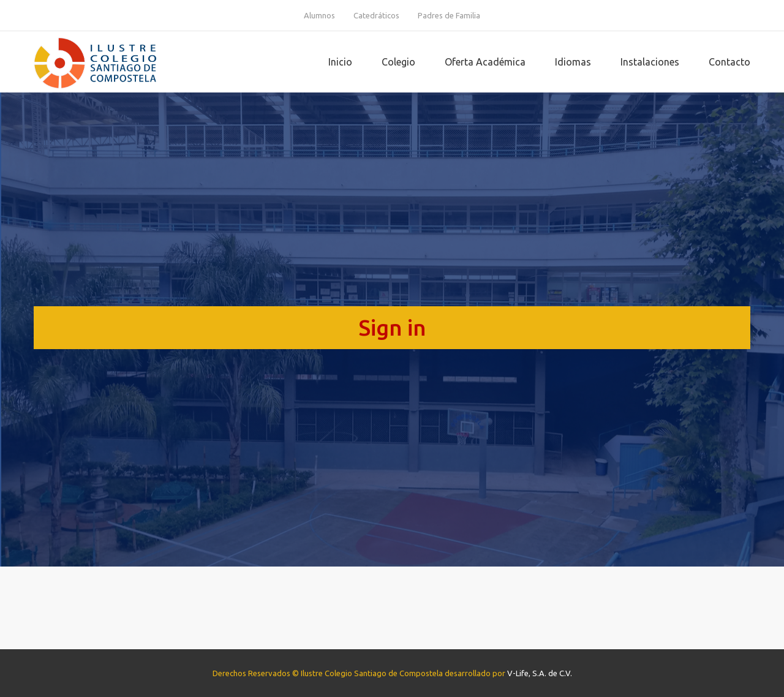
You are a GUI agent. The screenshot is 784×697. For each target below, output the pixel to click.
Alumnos (319, 15)
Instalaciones (650, 62)
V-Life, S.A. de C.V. (540, 673)
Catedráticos (376, 15)
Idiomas (573, 62)
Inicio (340, 62)
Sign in (392, 327)
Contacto (729, 62)
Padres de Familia (449, 15)
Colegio (398, 62)
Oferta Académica (485, 62)
